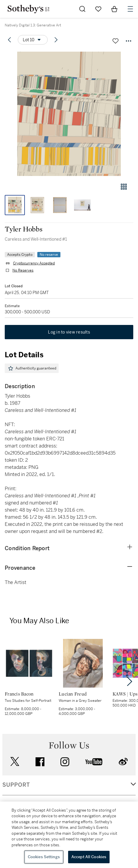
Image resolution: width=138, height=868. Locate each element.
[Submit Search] (82, 9)
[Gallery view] (124, 187)
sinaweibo (123, 762)
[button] (69, 114)
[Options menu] (33, 40)
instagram (65, 762)
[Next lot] (56, 40)
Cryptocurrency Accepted (34, 263)
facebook (40, 762)
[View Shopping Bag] (114, 9)
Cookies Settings (44, 857)
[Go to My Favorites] (98, 9)
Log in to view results (69, 332)
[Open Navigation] (130, 9)
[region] (69, 835)
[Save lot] (115, 41)
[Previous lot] (9, 40)
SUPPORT (16, 785)
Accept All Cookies (89, 857)
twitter (15, 762)
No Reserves (23, 270)
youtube (94, 762)
